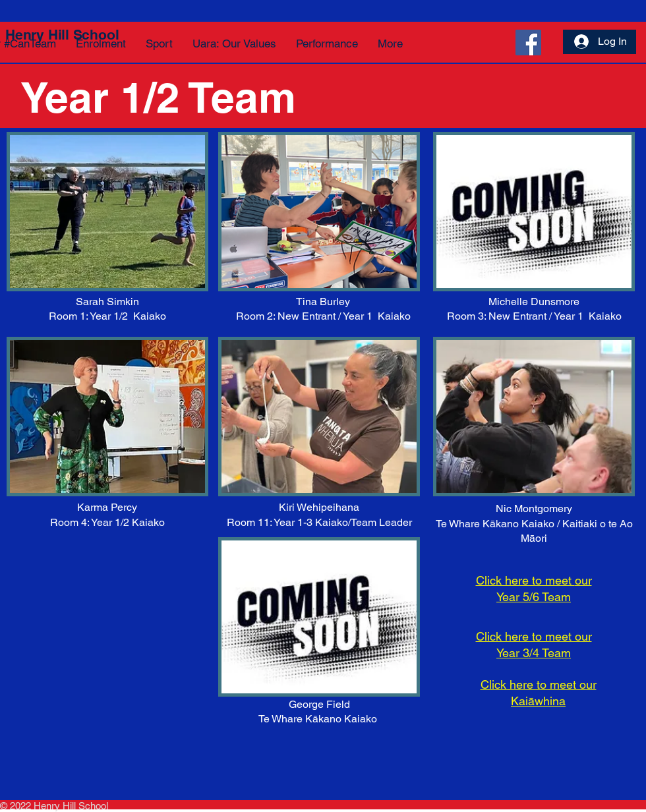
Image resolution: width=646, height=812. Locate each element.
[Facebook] (528, 43)
